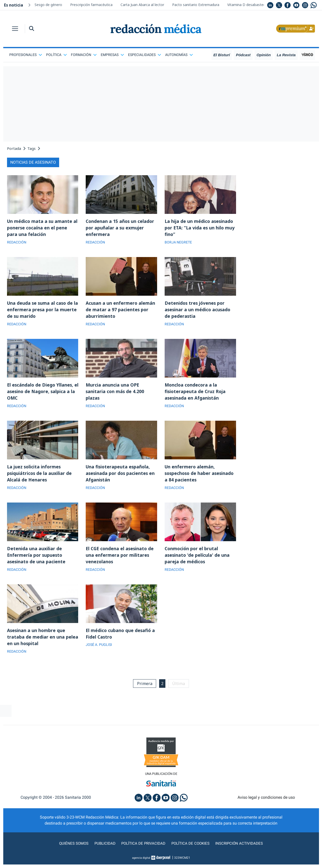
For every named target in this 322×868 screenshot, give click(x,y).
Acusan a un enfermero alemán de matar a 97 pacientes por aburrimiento (121, 310)
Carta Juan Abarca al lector (142, 5)
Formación (84, 55)
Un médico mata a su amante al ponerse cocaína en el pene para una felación (43, 228)
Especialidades (145, 55)
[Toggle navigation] (15, 29)
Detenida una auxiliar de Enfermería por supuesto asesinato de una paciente (37, 557)
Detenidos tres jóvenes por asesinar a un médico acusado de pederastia (198, 310)
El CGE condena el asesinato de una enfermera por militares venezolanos (121, 557)
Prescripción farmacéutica (91, 5)
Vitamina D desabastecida (249, 5)
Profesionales (26, 55)
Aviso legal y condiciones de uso (266, 801)
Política (57, 55)
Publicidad (103, 847)
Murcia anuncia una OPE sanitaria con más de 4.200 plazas (115, 393)
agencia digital (141, 861)
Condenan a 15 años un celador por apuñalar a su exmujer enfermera (121, 228)
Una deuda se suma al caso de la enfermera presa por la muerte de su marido (41, 310)
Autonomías (179, 55)
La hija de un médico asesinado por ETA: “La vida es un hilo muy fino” (200, 228)
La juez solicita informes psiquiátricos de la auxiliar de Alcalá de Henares (40, 475)
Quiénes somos (72, 847)
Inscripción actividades (241, 847)
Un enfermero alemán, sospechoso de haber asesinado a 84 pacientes (200, 475)
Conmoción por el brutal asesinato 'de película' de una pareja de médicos (197, 557)
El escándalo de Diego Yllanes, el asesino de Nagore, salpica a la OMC (42, 393)
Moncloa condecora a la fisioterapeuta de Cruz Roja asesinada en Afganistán (196, 393)
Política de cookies (191, 847)
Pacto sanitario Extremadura (196, 5)
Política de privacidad (143, 847)
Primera (144, 687)
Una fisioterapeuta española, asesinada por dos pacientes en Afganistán (121, 475)
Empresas (112, 55)
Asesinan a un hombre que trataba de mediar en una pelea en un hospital (43, 640)
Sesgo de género (48, 5)
